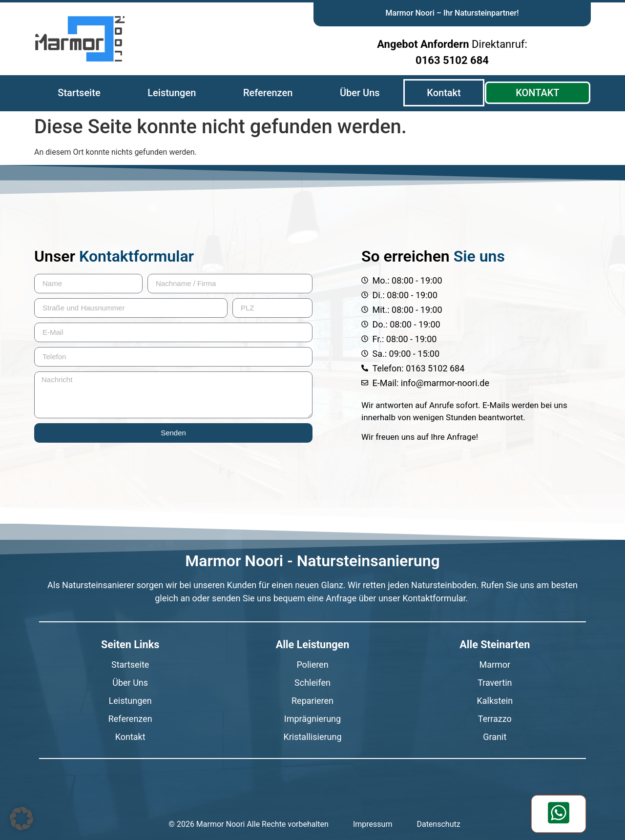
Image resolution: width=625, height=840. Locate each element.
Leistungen (172, 93)
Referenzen (268, 93)
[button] (21, 819)
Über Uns (360, 93)
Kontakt (444, 93)
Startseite (79, 93)
